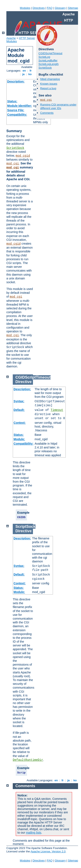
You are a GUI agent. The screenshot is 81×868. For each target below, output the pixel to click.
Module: (19, 439)
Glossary (60, 8)
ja (23, 74)
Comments (47, 113)
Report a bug (48, 88)
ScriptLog (44, 57)
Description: (16, 81)
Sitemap (73, 8)
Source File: (16, 110)
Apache (11, 38)
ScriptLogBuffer (48, 60)
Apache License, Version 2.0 (48, 851)
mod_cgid (23, 156)
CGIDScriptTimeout (50, 53)
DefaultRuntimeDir (28, 760)
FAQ (50, 8)
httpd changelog (50, 79)
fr (31, 71)
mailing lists (34, 833)
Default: (19, 410)
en (24, 71)
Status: (12, 101)
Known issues (49, 84)
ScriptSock (15, 148)
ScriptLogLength (49, 64)
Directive (24, 382)
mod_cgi (13, 164)
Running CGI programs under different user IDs (58, 106)
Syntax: (19, 401)
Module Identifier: (20, 106)
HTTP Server (27, 38)
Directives (39, 8)
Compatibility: (17, 115)
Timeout (57, 410)
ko (30, 74)
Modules (25, 8)
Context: (20, 423)
